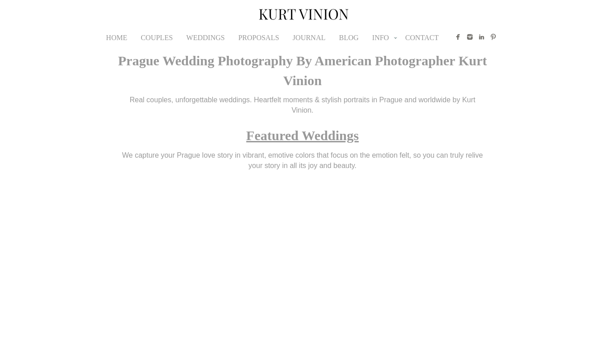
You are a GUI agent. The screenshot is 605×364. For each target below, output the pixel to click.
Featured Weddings (303, 135)
